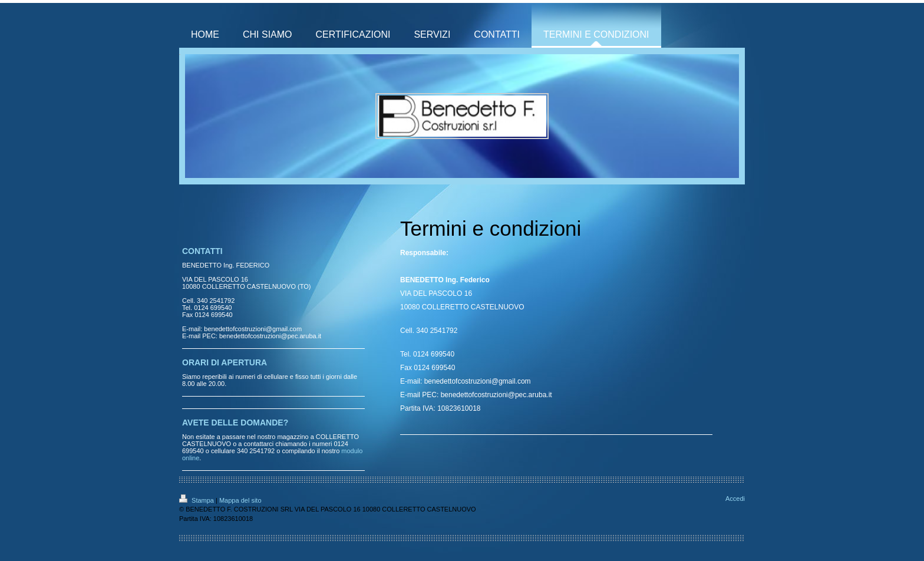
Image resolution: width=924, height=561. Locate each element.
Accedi (735, 499)
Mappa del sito (240, 500)
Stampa (197, 500)
